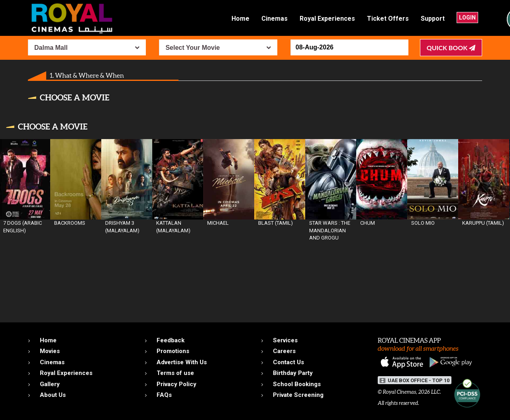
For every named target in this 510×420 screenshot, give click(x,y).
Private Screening (298, 395)
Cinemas (275, 19)
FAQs (164, 395)
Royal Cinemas (399, 392)
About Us (53, 395)
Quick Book (451, 48)
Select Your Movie (192, 48)
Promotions (173, 351)
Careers (284, 351)
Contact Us (288, 362)
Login (467, 18)
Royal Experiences (327, 19)
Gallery (50, 384)
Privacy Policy (177, 384)
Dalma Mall (51, 48)
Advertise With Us (182, 362)
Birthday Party (293, 373)
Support (433, 19)
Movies (50, 351)
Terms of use (175, 373)
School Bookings (297, 384)
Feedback (171, 340)
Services (285, 340)
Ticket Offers (388, 19)
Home (240, 19)
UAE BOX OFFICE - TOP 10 (415, 380)
